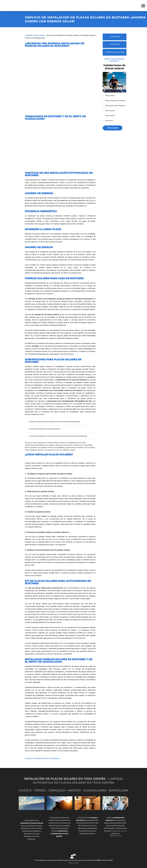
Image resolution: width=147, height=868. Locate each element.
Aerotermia (109, 121)
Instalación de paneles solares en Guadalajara (42, 758)
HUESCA (25, 790)
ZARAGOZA (57, 790)
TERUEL (40, 790)
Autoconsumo (110, 111)
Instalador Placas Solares (35, 35)
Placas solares (110, 96)
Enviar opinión (73, 863)
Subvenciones (110, 116)
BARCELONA (119, 790)
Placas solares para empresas (115, 106)
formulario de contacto (119, 831)
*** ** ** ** (115, 37)
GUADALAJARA (95, 790)
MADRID (74, 790)
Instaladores (113, 128)
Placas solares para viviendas (115, 101)
